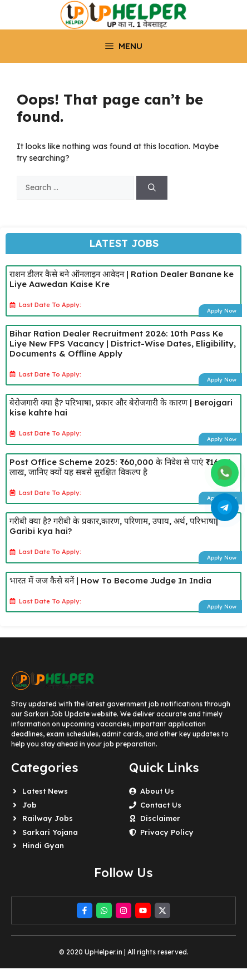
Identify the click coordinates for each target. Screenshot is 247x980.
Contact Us (161, 805)
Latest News (45, 791)
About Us (157, 791)
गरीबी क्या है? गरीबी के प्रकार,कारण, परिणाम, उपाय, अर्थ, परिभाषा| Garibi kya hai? (114, 526)
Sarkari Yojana (50, 832)
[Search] (152, 188)
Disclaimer (160, 818)
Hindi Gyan (43, 845)
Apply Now (222, 311)
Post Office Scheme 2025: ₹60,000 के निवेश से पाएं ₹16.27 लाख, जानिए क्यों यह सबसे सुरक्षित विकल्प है (120, 467)
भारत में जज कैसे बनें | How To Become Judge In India (110, 580)
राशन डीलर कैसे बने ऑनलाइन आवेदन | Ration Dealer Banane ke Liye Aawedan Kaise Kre (122, 279)
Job (29, 805)
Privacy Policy (167, 832)
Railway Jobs (48, 818)
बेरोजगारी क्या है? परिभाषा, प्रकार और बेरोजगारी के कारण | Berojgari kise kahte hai (121, 407)
